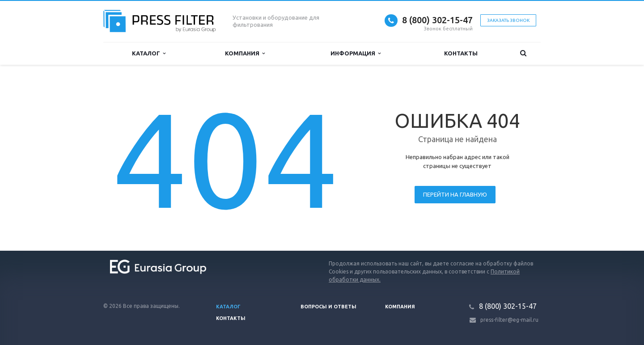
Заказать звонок (508, 20)
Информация (356, 53)
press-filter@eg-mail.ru (509, 320)
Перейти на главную (455, 194)
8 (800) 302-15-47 (437, 20)
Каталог (149, 53)
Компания (245, 53)
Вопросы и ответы (328, 307)
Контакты (461, 53)
